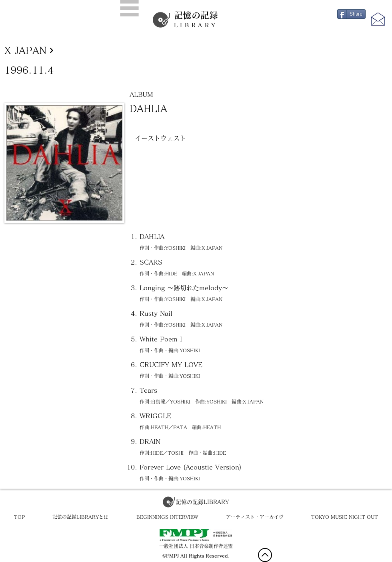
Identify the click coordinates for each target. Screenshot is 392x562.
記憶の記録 (196, 20)
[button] (129, 8)
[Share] (351, 14)
